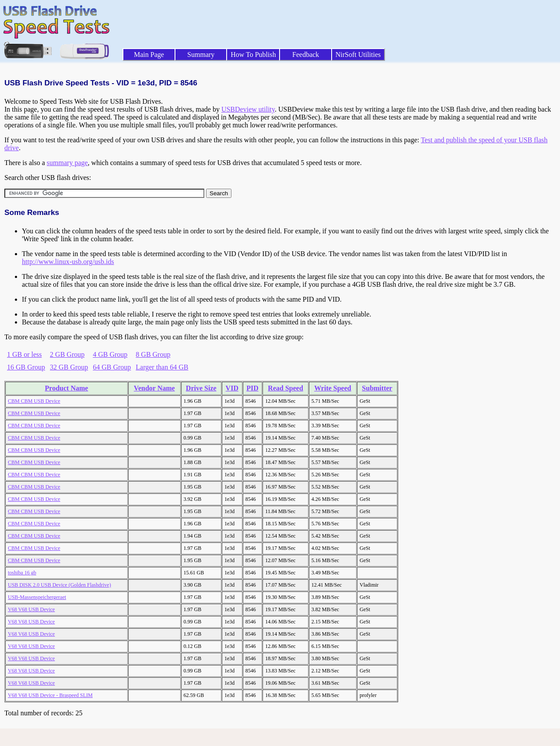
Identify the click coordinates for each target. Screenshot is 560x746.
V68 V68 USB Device (31, 609)
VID (232, 388)
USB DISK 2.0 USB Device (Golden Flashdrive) (59, 585)
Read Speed (285, 388)
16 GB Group (26, 367)
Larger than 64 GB (162, 367)
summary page (67, 163)
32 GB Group (69, 367)
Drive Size (201, 388)
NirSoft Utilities (358, 55)
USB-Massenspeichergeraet (37, 597)
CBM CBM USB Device (34, 401)
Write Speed (333, 388)
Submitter (377, 388)
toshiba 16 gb (22, 573)
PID (252, 388)
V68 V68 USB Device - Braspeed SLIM (50, 695)
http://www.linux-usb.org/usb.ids (68, 262)
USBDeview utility (248, 109)
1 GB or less (24, 354)
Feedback (306, 55)
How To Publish (253, 55)
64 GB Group (112, 367)
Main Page (149, 55)
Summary (201, 55)
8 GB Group (153, 354)
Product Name (67, 388)
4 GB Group (110, 354)
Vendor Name (154, 388)
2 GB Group (67, 354)
